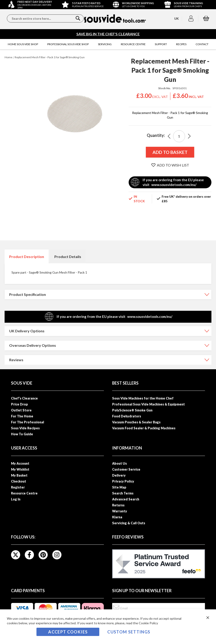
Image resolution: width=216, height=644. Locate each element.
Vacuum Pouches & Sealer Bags (136, 422)
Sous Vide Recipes (25, 428)
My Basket (19, 475)
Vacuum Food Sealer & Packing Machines (144, 428)
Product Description (27, 257)
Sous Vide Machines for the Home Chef (143, 398)
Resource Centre (24, 493)
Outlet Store (21, 410)
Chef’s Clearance (24, 398)
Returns (118, 505)
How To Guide (22, 434)
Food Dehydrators (127, 416)
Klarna (117, 517)
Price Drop (19, 404)
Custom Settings (129, 632)
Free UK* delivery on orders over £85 (186, 199)
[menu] (108, 44)
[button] (192, 19)
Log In (16, 499)
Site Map (119, 487)
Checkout (19, 481)
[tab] (27, 256)
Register (18, 487)
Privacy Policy (123, 481)
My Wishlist (20, 469)
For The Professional (28, 422)
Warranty (120, 511)
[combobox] (45, 18)
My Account (20, 463)
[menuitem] (23, 44)
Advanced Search (126, 499)
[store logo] (115, 19)
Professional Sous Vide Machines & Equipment (148, 404)
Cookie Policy (148, 623)
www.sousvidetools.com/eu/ (174, 185)
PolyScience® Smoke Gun (132, 410)
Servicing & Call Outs (129, 523)
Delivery (119, 475)
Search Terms (123, 493)
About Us (119, 463)
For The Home (22, 416)
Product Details (68, 257)
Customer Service (126, 469)
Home (8, 57)
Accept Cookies (68, 632)
